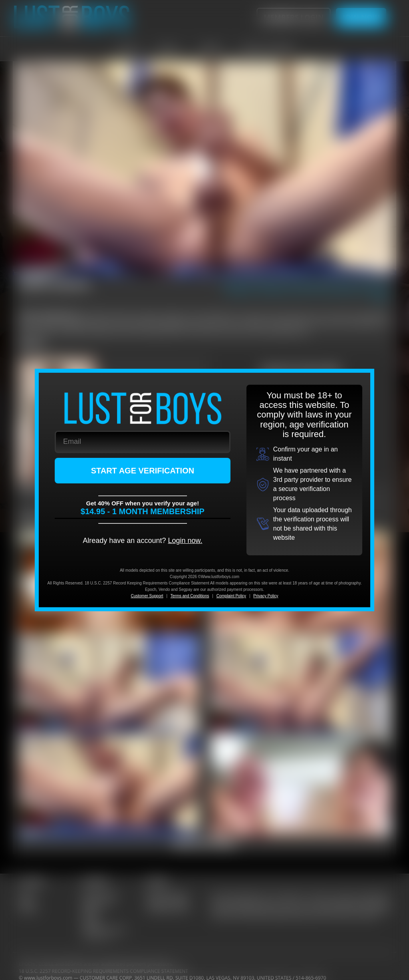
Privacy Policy (266, 596)
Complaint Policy (231, 596)
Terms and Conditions (190, 596)
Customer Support (147, 596)
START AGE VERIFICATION (143, 471)
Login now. (185, 541)
